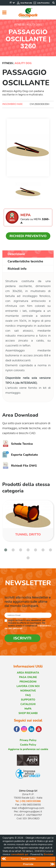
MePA (28, 709)
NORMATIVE (28, 691)
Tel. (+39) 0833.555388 (28, 801)
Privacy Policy (28, 740)
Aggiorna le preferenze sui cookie (28, 749)
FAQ (28, 695)
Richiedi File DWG (20, 466)
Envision (49, 854)
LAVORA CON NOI (28, 686)
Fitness (8, 63)
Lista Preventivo (41, 3)
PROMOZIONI (28, 682)
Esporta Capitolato (20, 455)
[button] (6, 550)
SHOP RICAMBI (28, 713)
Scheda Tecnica (17, 444)
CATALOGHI (28, 704)
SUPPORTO (28, 700)
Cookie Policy (28, 745)
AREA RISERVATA (28, 673)
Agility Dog (23, 63)
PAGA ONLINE (28, 677)
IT (11, 3)
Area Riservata (24, 3)
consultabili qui (20, 854)
